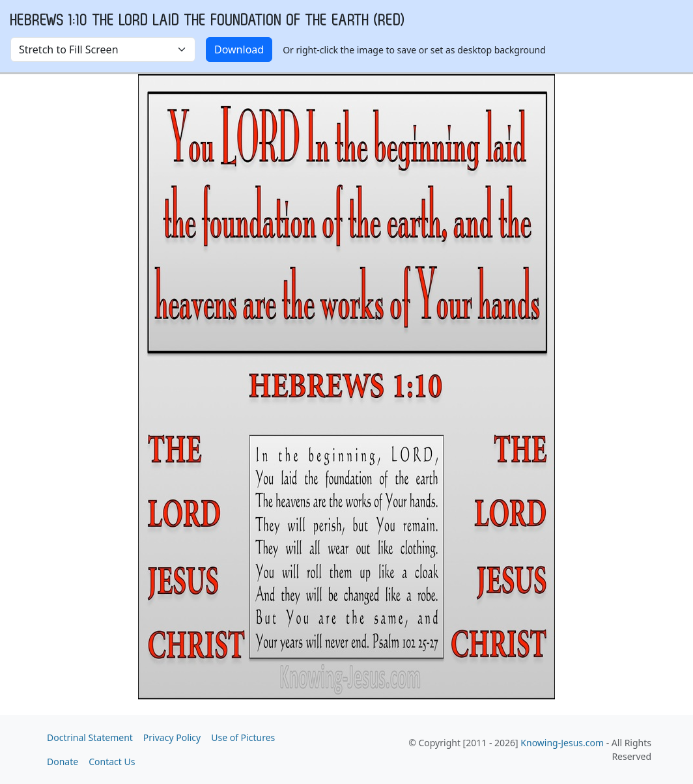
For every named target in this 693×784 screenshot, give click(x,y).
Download (239, 49)
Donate (63, 762)
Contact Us (112, 762)
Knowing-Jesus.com (562, 743)
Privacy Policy (172, 737)
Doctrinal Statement (90, 737)
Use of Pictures (243, 737)
